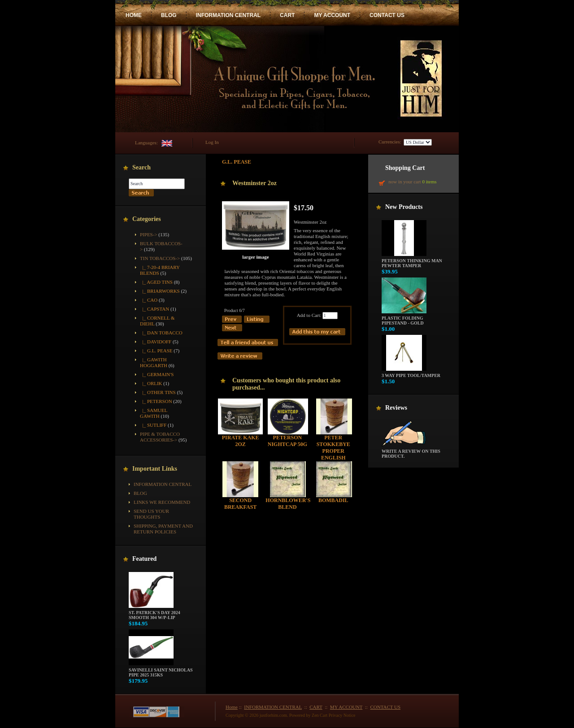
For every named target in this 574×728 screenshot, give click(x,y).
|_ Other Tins (158, 392)
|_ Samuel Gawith (154, 413)
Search (141, 167)
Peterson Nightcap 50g (287, 441)
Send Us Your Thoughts (151, 514)
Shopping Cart (405, 168)
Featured (144, 559)
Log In (212, 142)
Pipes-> (149, 234)
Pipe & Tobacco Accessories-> (160, 437)
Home (232, 707)
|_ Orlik (151, 383)
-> (160, 258)
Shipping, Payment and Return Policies (163, 529)
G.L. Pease (237, 162)
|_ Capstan (154, 309)
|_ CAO (149, 300)
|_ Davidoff (156, 342)
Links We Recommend (162, 502)
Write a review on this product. (411, 452)
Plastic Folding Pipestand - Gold (404, 318)
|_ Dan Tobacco (161, 333)
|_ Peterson (156, 401)
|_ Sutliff (153, 425)
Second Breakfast (240, 504)
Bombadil (333, 500)
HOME (134, 15)
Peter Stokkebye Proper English (333, 448)
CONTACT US (387, 15)
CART (287, 15)
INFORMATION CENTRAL (228, 15)
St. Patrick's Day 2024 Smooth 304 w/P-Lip (154, 613)
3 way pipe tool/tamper (411, 373)
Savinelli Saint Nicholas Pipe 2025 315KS (161, 670)
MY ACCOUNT (332, 15)
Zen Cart (320, 715)
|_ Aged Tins (156, 282)
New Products (404, 207)
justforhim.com (273, 715)
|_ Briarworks (160, 291)
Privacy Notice (342, 715)
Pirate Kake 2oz (241, 441)
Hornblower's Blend (288, 504)
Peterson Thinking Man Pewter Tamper (412, 261)
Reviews (396, 408)
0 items (429, 182)
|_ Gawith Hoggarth (154, 362)
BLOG (169, 15)
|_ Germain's (157, 374)
